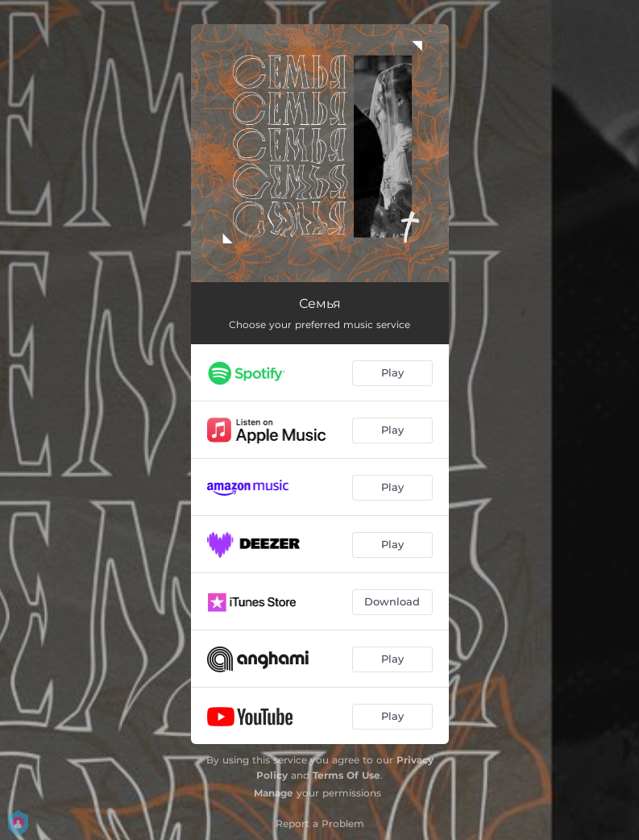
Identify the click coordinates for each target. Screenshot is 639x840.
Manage (274, 793)
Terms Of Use (346, 775)
